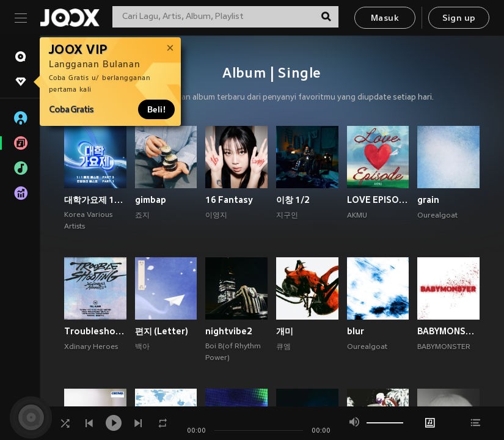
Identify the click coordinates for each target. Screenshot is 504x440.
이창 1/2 (293, 200)
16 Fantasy (229, 200)
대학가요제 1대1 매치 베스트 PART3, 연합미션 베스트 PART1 (95, 200)
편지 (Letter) (162, 331)
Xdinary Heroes (91, 347)
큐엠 (283, 347)
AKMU (357, 216)
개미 (285, 331)
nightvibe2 (229, 331)
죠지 (142, 216)
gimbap (151, 200)
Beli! (156, 109)
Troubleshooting (95, 331)
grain (428, 200)
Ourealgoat (437, 216)
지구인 (287, 216)
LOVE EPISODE (378, 200)
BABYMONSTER (444, 347)
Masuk (385, 19)
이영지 (216, 216)
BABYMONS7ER (448, 331)
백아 (142, 347)
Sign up (459, 19)
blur (356, 331)
